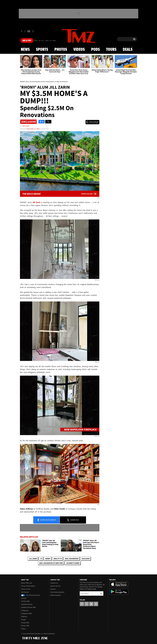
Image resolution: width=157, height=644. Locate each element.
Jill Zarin (33, 559)
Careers (53, 589)
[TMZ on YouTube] (91, 604)
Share (46, 520)
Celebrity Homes (73, 563)
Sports (42, 50)
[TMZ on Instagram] (33, 31)
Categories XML (27, 614)
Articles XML (26, 601)
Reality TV (58, 559)
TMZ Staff (26, 126)
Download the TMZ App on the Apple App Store (119, 584)
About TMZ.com (27, 583)
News (25, 50)
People (23, 620)
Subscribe (101, 593)
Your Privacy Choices (31, 595)
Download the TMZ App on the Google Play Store (119, 592)
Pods (95, 50)
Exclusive (86, 559)
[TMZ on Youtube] (29, 31)
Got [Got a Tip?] (27, 41)
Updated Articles (27, 604)
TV (41, 559)
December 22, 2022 (33, 129)
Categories (25, 610)
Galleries (24, 617)
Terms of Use (26, 589)
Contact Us (54, 583)
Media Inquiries (56, 595)
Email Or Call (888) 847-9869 (45, 41)
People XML (25, 623)
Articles (24, 598)
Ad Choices (25, 592)
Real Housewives (72, 559)
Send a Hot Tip (55, 586)
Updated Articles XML (29, 607)
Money (48, 559)
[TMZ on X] (25, 31)
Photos (61, 50)
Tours (111, 50)
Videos (79, 50)
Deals (128, 50)
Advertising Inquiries (57, 592)
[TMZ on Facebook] (22, 31)
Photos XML (25, 626)
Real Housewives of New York (51, 563)
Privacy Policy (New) (28, 586)
